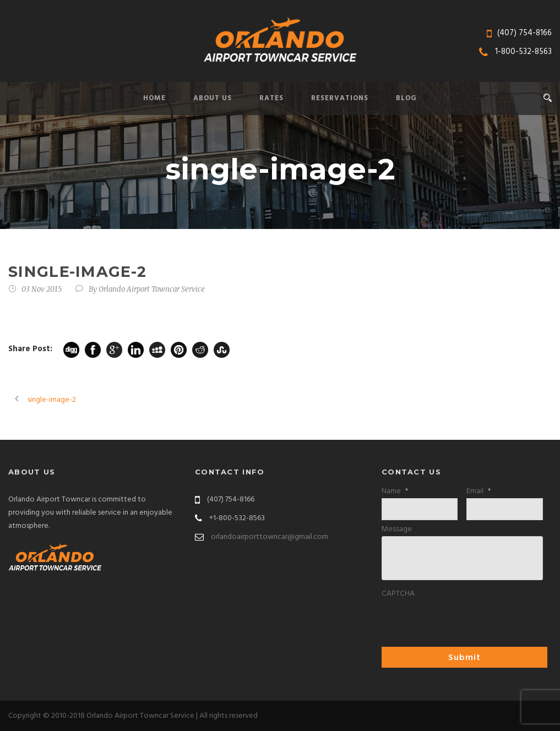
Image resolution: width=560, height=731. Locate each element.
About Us (213, 98)
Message (397, 530)
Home (154, 98)
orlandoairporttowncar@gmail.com (270, 537)
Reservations (340, 98)
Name (395, 492)
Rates (271, 98)
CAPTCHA (398, 594)
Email (479, 492)
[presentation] (465, 622)
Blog (406, 98)
